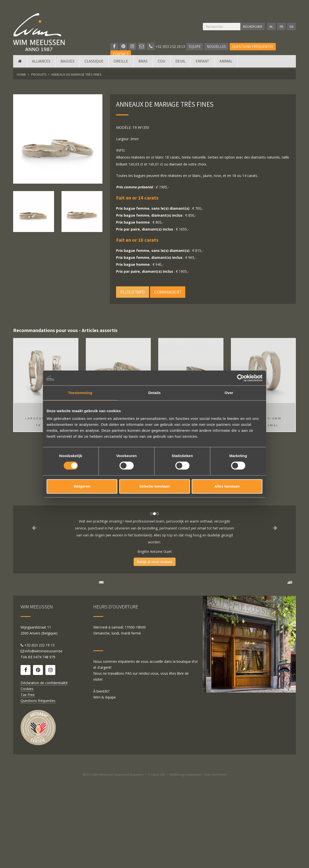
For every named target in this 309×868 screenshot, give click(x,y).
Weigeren (82, 486)
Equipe (195, 47)
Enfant (202, 63)
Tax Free (28, 783)
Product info (157, 862)
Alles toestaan (227, 486)
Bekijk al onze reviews (155, 562)
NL (271, 27)
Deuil (180, 63)
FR (281, 27)
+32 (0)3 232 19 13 (166, 47)
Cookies (27, 777)
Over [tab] (229, 393)
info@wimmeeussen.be (44, 739)
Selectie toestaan (155, 486)
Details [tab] (154, 393)
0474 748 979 (44, 745)
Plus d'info (133, 292)
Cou (161, 63)
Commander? (168, 292)
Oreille (121, 63)
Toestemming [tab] (80, 393)
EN (292, 27)
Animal (226, 63)
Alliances (41, 63)
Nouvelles (217, 47)
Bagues (67, 63)
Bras (143, 63)
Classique (94, 63)
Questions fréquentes (253, 47)
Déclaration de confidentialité (44, 771)
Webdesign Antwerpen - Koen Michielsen (198, 862)
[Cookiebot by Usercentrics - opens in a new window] (241, 378)
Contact (121, 54)
